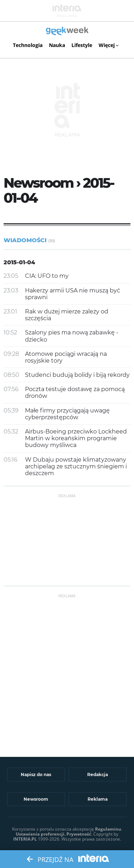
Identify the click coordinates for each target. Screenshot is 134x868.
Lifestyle (82, 45)
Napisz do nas (36, 775)
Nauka (57, 45)
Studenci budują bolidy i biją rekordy (77, 375)
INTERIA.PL (25, 839)
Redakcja (98, 775)
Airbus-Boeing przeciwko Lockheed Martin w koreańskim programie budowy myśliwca (76, 438)
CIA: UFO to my (47, 276)
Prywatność (79, 834)
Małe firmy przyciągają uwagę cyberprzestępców (67, 414)
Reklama (98, 799)
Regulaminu (108, 829)
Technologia (28, 45)
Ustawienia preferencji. (41, 834)
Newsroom (36, 799)
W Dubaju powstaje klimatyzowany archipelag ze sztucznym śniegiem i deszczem (76, 466)
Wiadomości (29, 240)
